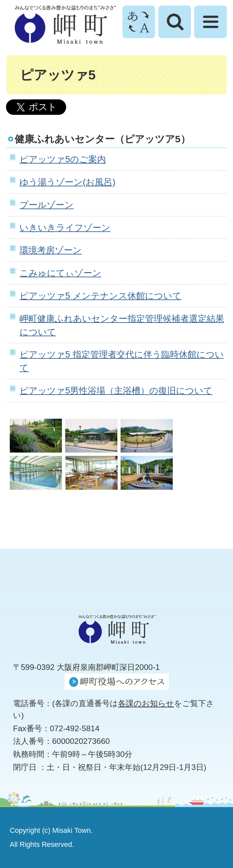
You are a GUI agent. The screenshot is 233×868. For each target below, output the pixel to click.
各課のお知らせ (146, 703)
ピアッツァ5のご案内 (63, 159)
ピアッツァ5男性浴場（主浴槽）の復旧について (116, 391)
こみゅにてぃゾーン (60, 273)
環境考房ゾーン (51, 250)
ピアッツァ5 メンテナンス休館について (101, 296)
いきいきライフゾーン (65, 228)
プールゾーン (47, 205)
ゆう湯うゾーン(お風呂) (67, 182)
